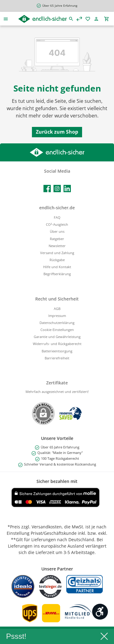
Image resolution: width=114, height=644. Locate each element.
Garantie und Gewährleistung (57, 337)
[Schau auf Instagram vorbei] (57, 189)
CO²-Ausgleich (57, 224)
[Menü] (6, 19)
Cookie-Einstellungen (57, 330)
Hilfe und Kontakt (57, 267)
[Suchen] (71, 19)
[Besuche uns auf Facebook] (47, 189)
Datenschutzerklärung (57, 323)
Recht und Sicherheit (57, 299)
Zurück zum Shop (57, 132)
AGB (57, 309)
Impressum (57, 316)
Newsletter (57, 246)
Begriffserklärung (57, 274)
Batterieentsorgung (57, 351)
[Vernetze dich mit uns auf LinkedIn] (67, 189)
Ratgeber (57, 239)
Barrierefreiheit (57, 358)
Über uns (57, 231)
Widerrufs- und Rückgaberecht (57, 344)
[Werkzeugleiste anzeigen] (100, 612)
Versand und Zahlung (57, 253)
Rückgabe (57, 260)
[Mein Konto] (97, 19)
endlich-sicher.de (57, 208)
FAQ (57, 217)
